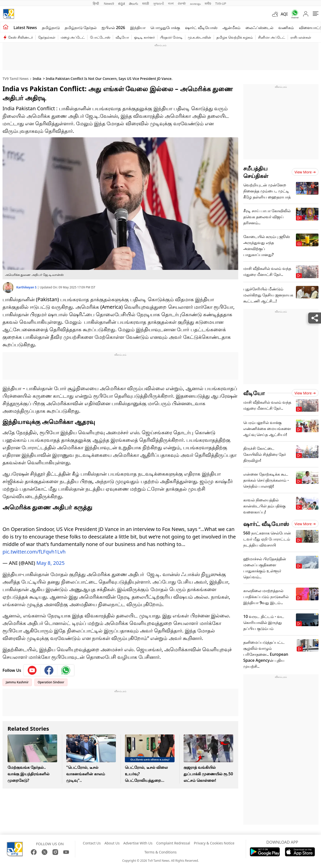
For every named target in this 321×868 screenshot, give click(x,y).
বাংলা (171, 4)
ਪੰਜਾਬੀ (182, 4)
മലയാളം (195, 4)
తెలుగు (134, 4)
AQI (284, 14)
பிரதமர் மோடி (171, 37)
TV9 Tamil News (16, 79)
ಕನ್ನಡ (122, 4)
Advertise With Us (138, 843)
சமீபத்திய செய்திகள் (256, 172)
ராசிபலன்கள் (301, 37)
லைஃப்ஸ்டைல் (259, 28)
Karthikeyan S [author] (27, 287)
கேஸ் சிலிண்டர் (20, 37)
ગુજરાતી (158, 4)
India (37, 79)
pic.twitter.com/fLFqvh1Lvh (34, 552)
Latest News (25, 28)
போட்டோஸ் (100, 37)
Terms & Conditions (161, 852)
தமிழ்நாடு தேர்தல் (81, 28)
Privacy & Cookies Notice (214, 843)
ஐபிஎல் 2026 (113, 28)
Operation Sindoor (51, 682)
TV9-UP (221, 4)
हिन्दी (96, 4)
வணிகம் (286, 28)
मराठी (146, 4)
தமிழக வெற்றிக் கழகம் (235, 37)
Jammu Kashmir (17, 682)
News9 (109, 4)
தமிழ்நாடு (51, 28)
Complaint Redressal (173, 843)
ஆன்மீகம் (231, 28)
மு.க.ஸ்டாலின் (200, 37)
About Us (112, 843)
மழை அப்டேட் (73, 37)
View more (305, 172)
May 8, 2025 (51, 563)
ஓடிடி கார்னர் (144, 37)
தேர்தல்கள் (47, 37)
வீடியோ (122, 37)
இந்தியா (138, 28)
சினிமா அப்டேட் (272, 37)
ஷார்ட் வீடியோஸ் (201, 28)
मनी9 (208, 4)
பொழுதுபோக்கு (165, 28)
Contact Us (92, 843)
